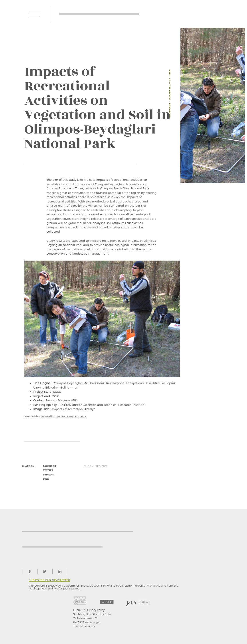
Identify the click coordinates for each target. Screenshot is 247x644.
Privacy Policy (96, 610)
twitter (48, 470)
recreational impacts (71, 416)
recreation (48, 416)
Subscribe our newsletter (49, 580)
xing (46, 479)
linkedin (49, 475)
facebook (49, 466)
